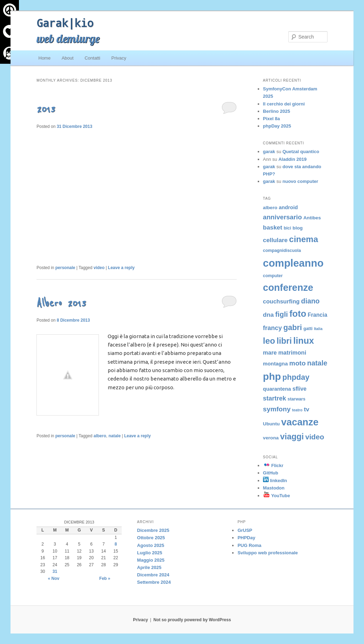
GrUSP (245, 530)
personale (65, 268)
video (99, 268)
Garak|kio (65, 23)
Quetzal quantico (301, 152)
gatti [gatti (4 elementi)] (308, 329)
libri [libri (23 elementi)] (284, 341)
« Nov (54, 578)
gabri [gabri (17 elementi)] (293, 327)
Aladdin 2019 (292, 159)
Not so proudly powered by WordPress (192, 620)
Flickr (273, 465)
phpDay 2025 (277, 126)
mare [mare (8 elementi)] (270, 352)
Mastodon (274, 488)
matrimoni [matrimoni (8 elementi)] (292, 352)
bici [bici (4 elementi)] (287, 228)
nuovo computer (301, 181)
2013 (46, 109)
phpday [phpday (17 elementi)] (296, 377)
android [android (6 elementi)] (288, 207)
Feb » (105, 578)
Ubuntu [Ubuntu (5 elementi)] (271, 424)
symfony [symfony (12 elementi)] (277, 409)
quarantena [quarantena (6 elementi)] (277, 389)
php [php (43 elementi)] (272, 376)
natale (114, 436)
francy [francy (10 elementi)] (272, 328)
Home (45, 58)
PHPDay (246, 538)
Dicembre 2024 (153, 575)
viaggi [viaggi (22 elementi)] (292, 437)
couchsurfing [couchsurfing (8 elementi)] (281, 301)
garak (269, 152)
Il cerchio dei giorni (284, 104)
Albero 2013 (61, 303)
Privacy (119, 58)
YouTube (277, 496)
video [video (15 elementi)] (315, 437)
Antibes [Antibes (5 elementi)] (312, 218)
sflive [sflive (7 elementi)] (299, 389)
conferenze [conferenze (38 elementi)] (288, 287)
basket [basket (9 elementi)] (273, 227)
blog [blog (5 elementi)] (298, 228)
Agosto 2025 (151, 545)
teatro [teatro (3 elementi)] (297, 410)
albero (100, 436)
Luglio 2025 (150, 553)
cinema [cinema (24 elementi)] (304, 239)
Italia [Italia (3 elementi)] (318, 329)
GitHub (271, 473)
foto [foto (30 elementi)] (298, 314)
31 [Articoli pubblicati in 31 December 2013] (55, 571)
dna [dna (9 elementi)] (268, 315)
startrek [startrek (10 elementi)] (275, 398)
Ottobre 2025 (151, 538)
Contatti (92, 58)
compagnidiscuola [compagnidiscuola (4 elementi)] (282, 251)
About (68, 58)
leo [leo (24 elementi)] (269, 341)
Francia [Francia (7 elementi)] (317, 315)
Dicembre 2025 (153, 530)
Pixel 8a (271, 119)
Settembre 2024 (154, 582)
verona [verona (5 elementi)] (271, 438)
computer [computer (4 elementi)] (273, 276)
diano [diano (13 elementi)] (311, 301)
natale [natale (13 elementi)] (317, 363)
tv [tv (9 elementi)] (307, 409)
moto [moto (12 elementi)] (298, 363)
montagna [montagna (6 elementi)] (275, 364)
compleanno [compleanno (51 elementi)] (293, 263)
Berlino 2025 (277, 111)
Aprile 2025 (149, 567)
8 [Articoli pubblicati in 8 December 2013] (116, 544)
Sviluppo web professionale (268, 553)
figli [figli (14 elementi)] (282, 314)
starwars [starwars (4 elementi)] (296, 399)
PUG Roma (249, 545)
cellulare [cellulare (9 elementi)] (275, 240)
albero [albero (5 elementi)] (270, 208)
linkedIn (275, 481)
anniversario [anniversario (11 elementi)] (282, 217)
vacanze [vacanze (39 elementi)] (300, 422)
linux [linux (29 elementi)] (304, 341)
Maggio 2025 (151, 560)
